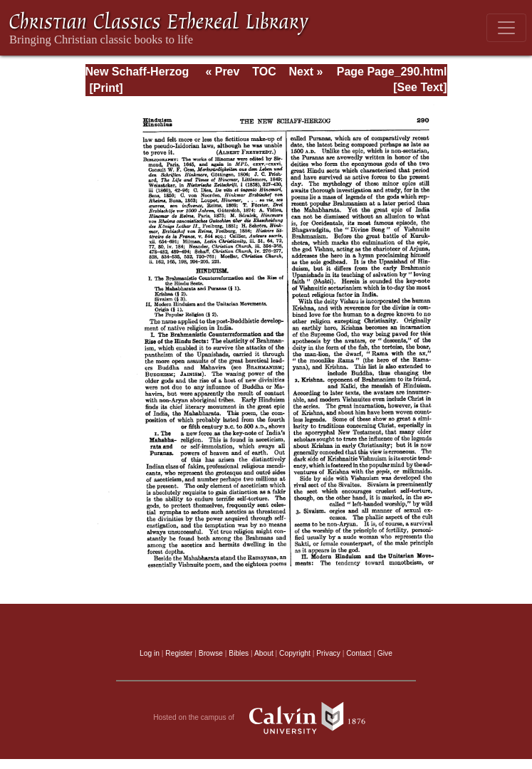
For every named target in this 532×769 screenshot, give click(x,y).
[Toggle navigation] (506, 28)
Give (385, 653)
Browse (211, 653)
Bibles (239, 653)
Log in (150, 653)
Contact (359, 653)
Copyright (295, 653)
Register (179, 653)
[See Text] (420, 87)
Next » (306, 72)
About (264, 653)
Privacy (328, 653)
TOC (264, 72)
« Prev (222, 72)
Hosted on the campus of (266, 718)
